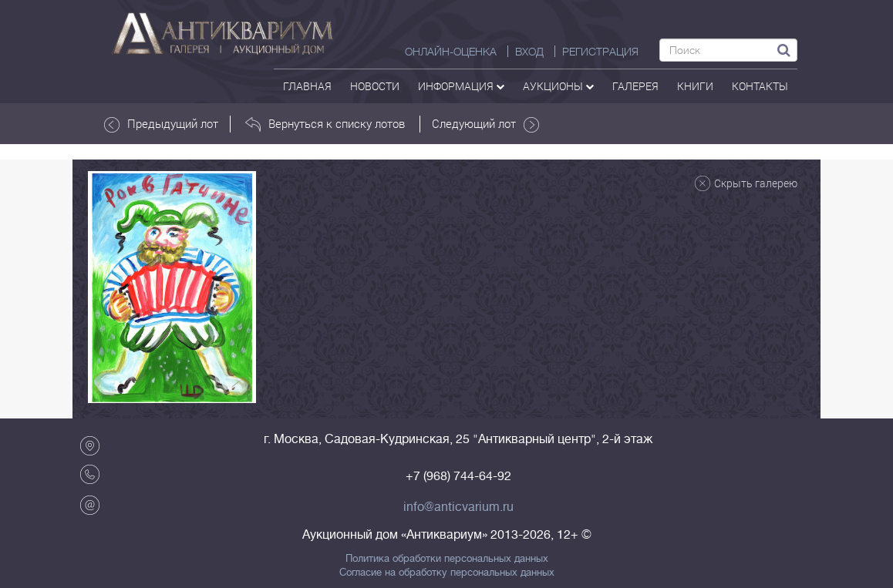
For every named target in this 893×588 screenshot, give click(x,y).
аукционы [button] (558, 86)
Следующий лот (485, 124)
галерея (635, 86)
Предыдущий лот (161, 124)
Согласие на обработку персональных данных (447, 573)
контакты (760, 86)
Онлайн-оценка (451, 52)
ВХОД (529, 52)
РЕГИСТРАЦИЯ (600, 52)
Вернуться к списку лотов (325, 124)
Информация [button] (461, 86)
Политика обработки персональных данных (447, 559)
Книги (695, 86)
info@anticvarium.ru (458, 507)
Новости (375, 86)
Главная (307, 86)
